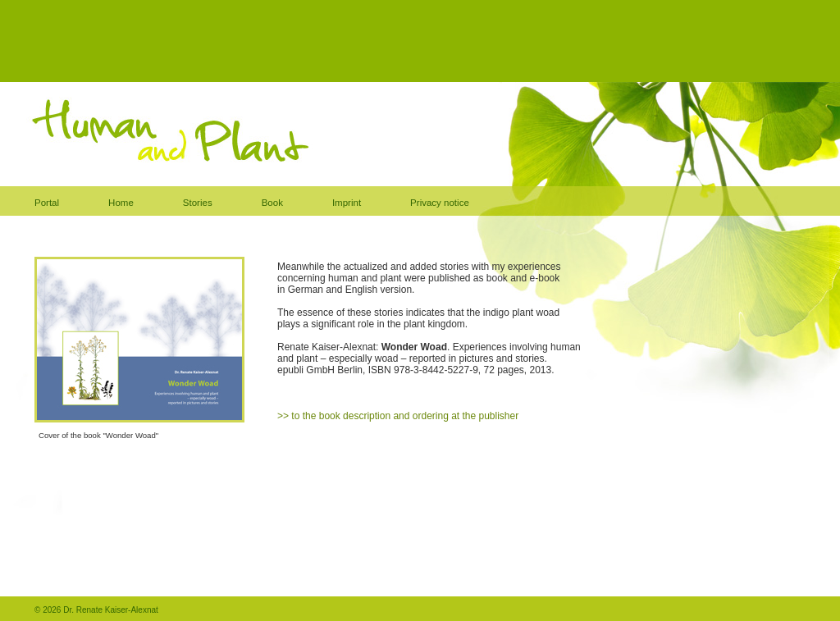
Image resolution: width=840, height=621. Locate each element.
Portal (47, 203)
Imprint (347, 203)
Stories (198, 203)
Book (272, 203)
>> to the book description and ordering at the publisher (398, 416)
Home (121, 203)
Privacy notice (440, 203)
